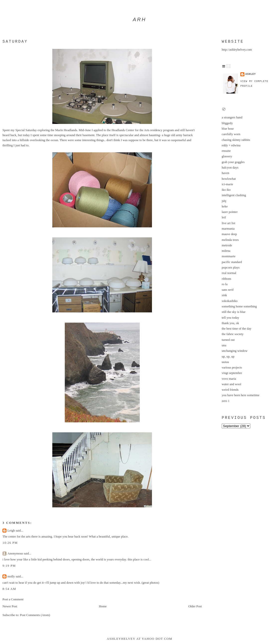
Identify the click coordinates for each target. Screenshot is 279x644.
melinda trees (230, 240)
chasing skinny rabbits (236, 140)
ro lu (225, 284)
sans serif (228, 290)
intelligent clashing (234, 195)
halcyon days (230, 168)
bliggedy (227, 123)
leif (224, 217)
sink (224, 295)
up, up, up (228, 357)
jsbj (224, 201)
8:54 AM (9, 589)
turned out (228, 340)
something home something (239, 306)
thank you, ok (230, 323)
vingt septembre (232, 373)
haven (225, 173)
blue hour (228, 129)
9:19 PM (9, 566)
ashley (251, 74)
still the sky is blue (234, 312)
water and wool (232, 384)
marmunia (228, 229)
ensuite (226, 151)
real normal (229, 273)
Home (103, 606)
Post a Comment (13, 599)
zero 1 (226, 401)
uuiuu (225, 362)
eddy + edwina (231, 145)
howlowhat (229, 179)
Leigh (11, 531)
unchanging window (235, 351)
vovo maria (229, 379)
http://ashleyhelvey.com (237, 50)
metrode (227, 245)
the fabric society (233, 334)
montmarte (229, 256)
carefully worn (231, 134)
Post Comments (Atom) (35, 615)
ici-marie (227, 184)
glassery (227, 156)
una (224, 345)
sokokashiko (230, 301)
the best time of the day (237, 329)
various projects (232, 368)
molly (11, 576)
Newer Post (10, 606)
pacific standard (232, 262)
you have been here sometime (241, 395)
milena (226, 251)
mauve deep (229, 234)
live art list (228, 223)
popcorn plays (231, 268)
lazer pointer (230, 212)
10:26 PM (10, 543)
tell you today (230, 318)
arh (139, 19)
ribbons (226, 279)
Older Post (195, 606)
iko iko (226, 190)
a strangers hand (232, 117)
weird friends (230, 390)
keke (225, 206)
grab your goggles (233, 162)
